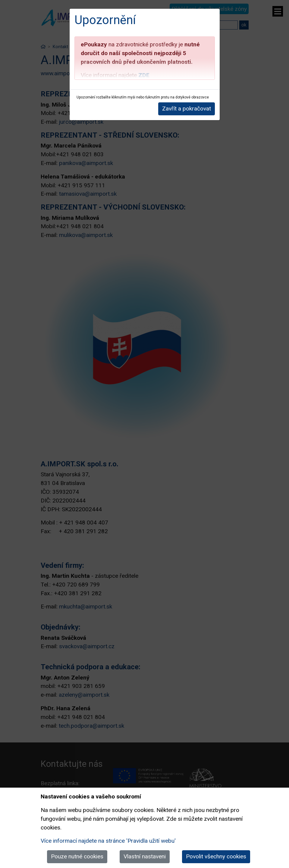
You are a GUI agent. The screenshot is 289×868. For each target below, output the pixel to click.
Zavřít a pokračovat (187, 109)
